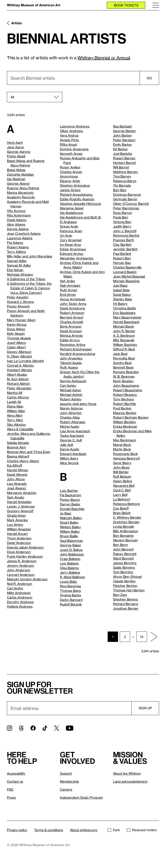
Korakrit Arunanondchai (77, 354)
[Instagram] (10, 728)
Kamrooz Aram (71, 231)
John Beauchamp (126, 385)
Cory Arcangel (71, 240)
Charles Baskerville (127, 267)
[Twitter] (57, 728)
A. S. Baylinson (124, 335)
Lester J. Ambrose (21, 506)
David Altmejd (17, 474)
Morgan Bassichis (126, 281)
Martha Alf (15, 393)
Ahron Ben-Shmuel (127, 577)
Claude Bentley (124, 581)
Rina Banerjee (70, 586)
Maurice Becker (125, 413)
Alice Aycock (69, 463)
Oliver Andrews (71, 131)
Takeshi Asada (71, 363)
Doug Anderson (19, 552)
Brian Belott (122, 513)
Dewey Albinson (19, 352)
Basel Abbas (16, 170)
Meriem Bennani (125, 540)
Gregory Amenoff (20, 511)
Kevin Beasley (123, 381)
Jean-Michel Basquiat (129, 276)
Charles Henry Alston (23, 461)
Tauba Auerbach (72, 436)
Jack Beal (120, 354)
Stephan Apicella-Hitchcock (81, 204)
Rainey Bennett (125, 554)
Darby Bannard (71, 600)
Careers (66, 789)
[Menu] (156, 5)
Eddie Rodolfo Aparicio (77, 199)
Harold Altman (18, 470)
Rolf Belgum (122, 476)
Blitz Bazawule (124, 340)
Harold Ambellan (19, 502)
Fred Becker (122, 408)
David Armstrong (73, 308)
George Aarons (19, 152)
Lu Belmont (122, 499)
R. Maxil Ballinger (73, 577)
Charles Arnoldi (71, 322)
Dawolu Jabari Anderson (25, 547)
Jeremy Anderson (21, 565)
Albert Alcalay (17, 374)
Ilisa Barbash (123, 126)
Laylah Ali (14, 402)
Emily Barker (123, 144)
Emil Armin (68, 295)
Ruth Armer (69, 290)
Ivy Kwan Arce (70, 245)
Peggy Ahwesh (18, 306)
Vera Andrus (69, 135)
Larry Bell (120, 495)
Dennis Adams (18, 229)
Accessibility (16, 773)
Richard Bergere (126, 604)
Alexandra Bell (124, 486)
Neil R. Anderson (20, 584)
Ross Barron (123, 213)
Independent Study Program (81, 797)
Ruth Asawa (69, 367)
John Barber (122, 135)
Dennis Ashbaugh (73, 381)
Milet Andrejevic (19, 593)
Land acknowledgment (130, 781)
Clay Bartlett (122, 245)
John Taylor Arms (73, 304)
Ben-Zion (120, 595)
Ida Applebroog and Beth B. (81, 217)
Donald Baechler (72, 509)
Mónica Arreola (71, 335)
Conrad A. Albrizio (20, 365)
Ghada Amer (16, 515)
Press (11, 797)
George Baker (71, 545)
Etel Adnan (15, 270)
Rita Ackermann (19, 215)
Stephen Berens (125, 599)
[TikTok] (45, 728)
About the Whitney (127, 773)
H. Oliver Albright (19, 356)
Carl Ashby (68, 385)
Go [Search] (149, 78)
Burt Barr (120, 190)
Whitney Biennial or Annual (104, 58)
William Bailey (70, 531)
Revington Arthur (73, 345)
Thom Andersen (19, 538)
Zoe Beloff (121, 508)
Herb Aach (15, 143)
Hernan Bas (122, 263)
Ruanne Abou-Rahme (23, 188)
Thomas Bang (70, 591)
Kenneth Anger (71, 154)
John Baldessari (72, 554)
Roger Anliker (70, 167)
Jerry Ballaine (70, 572)
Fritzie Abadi (16, 156)
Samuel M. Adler (19, 265)
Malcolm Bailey (71, 518)
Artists (17, 23)
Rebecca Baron (125, 181)
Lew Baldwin (69, 563)
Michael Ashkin (71, 395)
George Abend (18, 183)
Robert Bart (122, 258)
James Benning (125, 563)
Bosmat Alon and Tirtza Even (29, 452)
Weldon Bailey (70, 527)
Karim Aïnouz (17, 324)
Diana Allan (15, 406)
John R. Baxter (124, 331)
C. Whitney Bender (127, 517)
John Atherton (71, 413)
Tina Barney (122, 176)
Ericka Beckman (125, 426)
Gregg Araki (69, 226)
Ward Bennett (123, 558)
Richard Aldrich (18, 384)
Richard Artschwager (76, 349)
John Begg (121, 467)
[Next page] (154, 637)
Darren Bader (70, 504)
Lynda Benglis (124, 526)
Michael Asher (71, 390)
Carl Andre (15, 588)
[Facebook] (33, 728)
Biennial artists (67, 38)
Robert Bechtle (124, 404)
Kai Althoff (15, 465)
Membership (69, 781)
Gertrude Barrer (125, 199)
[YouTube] (70, 728)
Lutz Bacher (69, 491)
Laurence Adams (20, 238)
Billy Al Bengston (126, 531)
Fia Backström (71, 495)
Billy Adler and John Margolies (30, 256)
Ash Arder (68, 281)
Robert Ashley (71, 399)
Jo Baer (66, 513)
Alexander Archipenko (77, 258)
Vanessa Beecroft (126, 458)
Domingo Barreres (127, 194)
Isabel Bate (121, 290)
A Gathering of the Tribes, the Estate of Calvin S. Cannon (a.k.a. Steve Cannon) (29, 288)
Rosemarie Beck (125, 454)
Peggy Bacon (70, 500)
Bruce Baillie (69, 536)
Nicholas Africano (20, 274)
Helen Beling (123, 481)
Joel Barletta (122, 154)
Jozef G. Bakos (71, 550)
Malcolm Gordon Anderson (27, 579)
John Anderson (19, 570)
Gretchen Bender (126, 522)
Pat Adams (15, 243)
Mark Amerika (17, 520)
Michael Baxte (124, 326)
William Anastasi (19, 529)
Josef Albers (16, 343)
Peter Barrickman (126, 208)
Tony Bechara (123, 399)
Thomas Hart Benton (129, 590)
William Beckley (124, 422)
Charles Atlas (70, 417)
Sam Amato (16, 497)
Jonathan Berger (126, 608)
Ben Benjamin (123, 536)
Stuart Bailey (69, 522)
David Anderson (19, 543)
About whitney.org (84, 830)
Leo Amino (15, 525)
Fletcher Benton (125, 586)
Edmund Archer (72, 254)
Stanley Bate (123, 299)
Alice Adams (16, 224)
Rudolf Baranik (71, 604)
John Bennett (123, 549)
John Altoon (16, 479)
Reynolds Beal (124, 358)
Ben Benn (121, 545)
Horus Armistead (73, 299)
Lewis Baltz (68, 581)
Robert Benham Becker (131, 417)
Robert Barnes (124, 158)
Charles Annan (71, 172)
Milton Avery (69, 458)
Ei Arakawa (68, 222)
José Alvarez (17, 488)
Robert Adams (18, 247)
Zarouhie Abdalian (20, 174)
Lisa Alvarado (17, 484)
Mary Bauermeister (127, 317)
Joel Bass (120, 285)
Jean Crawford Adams (24, 233)
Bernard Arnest (72, 317)
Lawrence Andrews (75, 126)
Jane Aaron (16, 147)
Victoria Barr (122, 222)
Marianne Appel (72, 208)
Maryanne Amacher (22, 493)
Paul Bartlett (122, 254)
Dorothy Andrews (20, 602)
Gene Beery (122, 463)
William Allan (16, 411)
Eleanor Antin (70, 181)
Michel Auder (70, 426)
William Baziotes (125, 345)
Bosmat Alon (16, 447)
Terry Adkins (16, 252)
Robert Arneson (72, 313)
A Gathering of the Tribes (26, 279)
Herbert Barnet (124, 163)
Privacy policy (17, 830)
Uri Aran (66, 235)
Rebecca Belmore (127, 504)
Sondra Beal (122, 363)
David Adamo (17, 220)
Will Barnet (121, 167)
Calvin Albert (16, 347)
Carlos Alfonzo (18, 397)
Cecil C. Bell (122, 490)
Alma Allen (15, 415)
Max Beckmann (125, 440)
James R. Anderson (22, 561)
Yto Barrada (122, 185)
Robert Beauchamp (128, 390)
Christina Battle (124, 308)
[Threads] (21, 728)
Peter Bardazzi (124, 140)
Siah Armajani (70, 285)
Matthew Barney (125, 172)
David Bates (122, 295)
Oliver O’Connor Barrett (131, 204)
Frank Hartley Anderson (25, 556)
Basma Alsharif (18, 456)
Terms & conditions (49, 830)
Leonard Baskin (125, 272)
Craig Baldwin (70, 559)
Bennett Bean (123, 367)
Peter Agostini (18, 297)
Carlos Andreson (20, 597)
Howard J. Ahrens (20, 302)
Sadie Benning (124, 567)
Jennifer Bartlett (125, 249)
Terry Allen (15, 420)
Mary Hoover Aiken (21, 320)
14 (142, 637)
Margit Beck (122, 445)
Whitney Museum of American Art (34, 5)
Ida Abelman (16, 179)
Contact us (15, 781)
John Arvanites (71, 358)
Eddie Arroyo (70, 340)
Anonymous (69, 176)
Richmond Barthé (126, 235)
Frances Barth (124, 240)
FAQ (10, 789)
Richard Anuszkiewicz (76, 194)
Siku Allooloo (16, 424)
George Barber (124, 131)
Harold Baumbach (126, 322)
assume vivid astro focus (78, 404)
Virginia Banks (70, 595)
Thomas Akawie (19, 338)
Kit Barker (121, 149)
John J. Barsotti (125, 231)
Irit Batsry (120, 304)
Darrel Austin (70, 449)
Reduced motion (142, 830)
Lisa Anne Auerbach (75, 431)
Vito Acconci (16, 211)
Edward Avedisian (73, 454)
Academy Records (21, 197)
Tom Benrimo (123, 572)
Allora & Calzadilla (20, 429)
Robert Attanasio (73, 422)
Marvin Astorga (71, 408)
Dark (114, 830)
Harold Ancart (17, 534)
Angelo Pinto (69, 140)
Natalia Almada (18, 443)
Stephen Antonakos (75, 185)
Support (66, 773)
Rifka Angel (68, 144)
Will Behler (121, 472)
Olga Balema (69, 568)
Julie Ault (66, 445)
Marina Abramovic (20, 193)
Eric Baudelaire (124, 313)
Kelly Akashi (16, 334)
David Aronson (71, 331)
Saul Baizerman (71, 541)
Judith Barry (122, 226)
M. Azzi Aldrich (18, 379)
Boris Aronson (71, 326)
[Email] (69, 708)
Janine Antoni (70, 190)
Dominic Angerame (74, 149)
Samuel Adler (17, 261)
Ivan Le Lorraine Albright (25, 361)
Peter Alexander (19, 388)
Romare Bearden (126, 372)
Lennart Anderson (21, 575)
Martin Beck (122, 449)
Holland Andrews (20, 606)
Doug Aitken (16, 329)
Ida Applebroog (71, 213)
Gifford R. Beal (124, 349)
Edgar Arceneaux (73, 249)
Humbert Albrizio (19, 370)
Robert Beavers (125, 395)
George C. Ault (71, 440)
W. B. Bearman (124, 376)
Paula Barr (121, 217)
